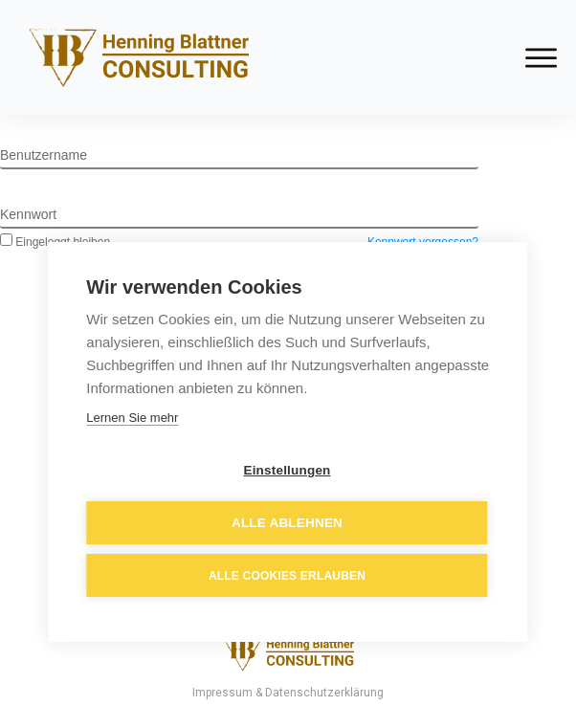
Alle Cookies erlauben (287, 576)
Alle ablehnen (287, 523)
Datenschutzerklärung (324, 693)
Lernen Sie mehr (132, 418)
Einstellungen (287, 470)
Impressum (222, 693)
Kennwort (28, 214)
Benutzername (44, 155)
